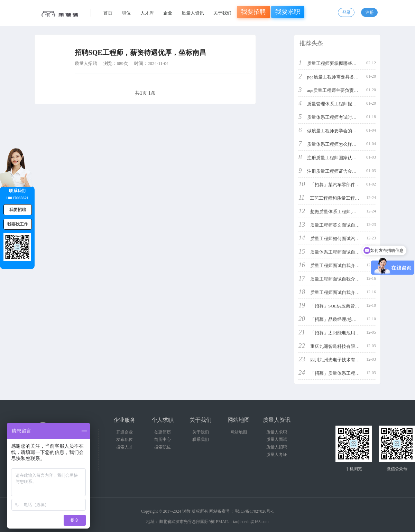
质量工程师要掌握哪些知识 (334, 63)
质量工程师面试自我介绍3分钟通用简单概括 (354, 279)
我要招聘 (253, 12)
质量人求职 (277, 432)
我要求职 (288, 12)
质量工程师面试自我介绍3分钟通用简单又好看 (356, 292)
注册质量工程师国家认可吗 (334, 158)
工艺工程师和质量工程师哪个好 (341, 198)
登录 (347, 12)
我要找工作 (18, 224)
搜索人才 (124, 447)
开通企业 (124, 432)
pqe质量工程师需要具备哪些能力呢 (342, 77)
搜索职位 (163, 447)
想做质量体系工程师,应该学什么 (342, 212)
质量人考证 (277, 455)
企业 (168, 13)
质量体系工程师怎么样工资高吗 (339, 144)
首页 (108, 13)
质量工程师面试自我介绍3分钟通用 (345, 265)
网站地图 (239, 432)
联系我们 (201, 439)
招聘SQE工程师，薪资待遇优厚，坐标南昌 (140, 53)
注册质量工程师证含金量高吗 (336, 171)
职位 (126, 13)
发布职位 (124, 439)
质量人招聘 (86, 63)
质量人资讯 (193, 13)
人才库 (147, 13)
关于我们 (222, 13)
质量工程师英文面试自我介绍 (339, 225)
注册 (370, 12)
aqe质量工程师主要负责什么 (335, 90)
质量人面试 (277, 439)
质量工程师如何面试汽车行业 (339, 239)
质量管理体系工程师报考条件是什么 (343, 104)
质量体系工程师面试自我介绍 (339, 252)
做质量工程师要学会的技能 (334, 131)
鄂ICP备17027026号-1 (255, 511)
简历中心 (163, 439)
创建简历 (163, 432)
